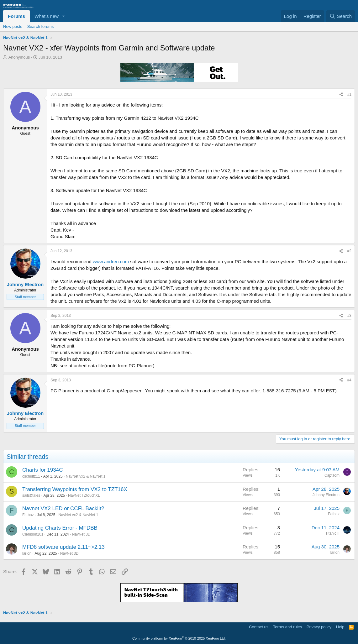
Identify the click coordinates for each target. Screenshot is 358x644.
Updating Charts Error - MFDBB (60, 528)
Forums (16, 16)
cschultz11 (31, 476)
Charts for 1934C (42, 470)
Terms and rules (287, 627)
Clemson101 (33, 534)
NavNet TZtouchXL (84, 495)
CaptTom (332, 475)
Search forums (41, 26)
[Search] (341, 16)
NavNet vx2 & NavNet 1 (86, 476)
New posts (13, 26)
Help (340, 627)
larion (27, 553)
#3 (349, 316)
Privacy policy (319, 627)
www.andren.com (111, 262)
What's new (47, 16)
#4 (349, 380)
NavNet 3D (81, 534)
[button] (64, 16)
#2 (349, 251)
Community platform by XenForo (179, 638)
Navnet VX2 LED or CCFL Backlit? (63, 508)
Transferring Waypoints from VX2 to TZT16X (75, 489)
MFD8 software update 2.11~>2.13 (63, 547)
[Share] (341, 94)
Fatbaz (28, 515)
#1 (349, 94)
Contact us (259, 627)
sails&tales (31, 495)
